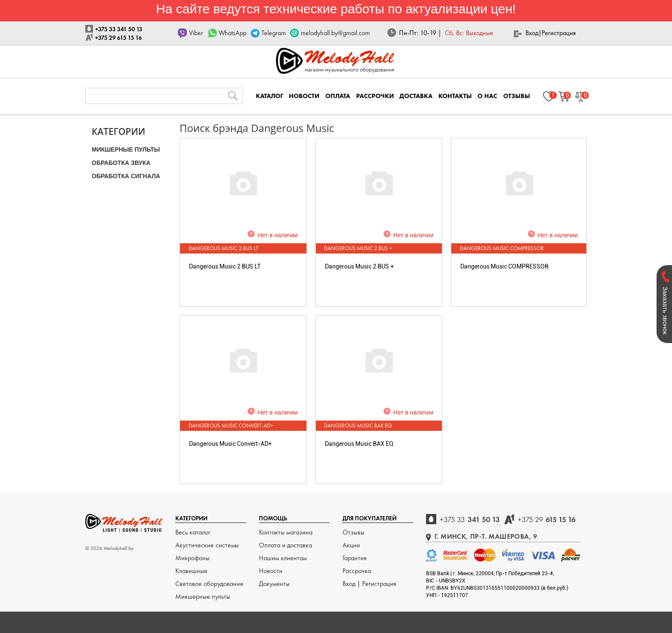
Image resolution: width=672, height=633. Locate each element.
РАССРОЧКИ (375, 96)
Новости (271, 571)
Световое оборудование (209, 584)
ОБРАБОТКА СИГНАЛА (126, 176)
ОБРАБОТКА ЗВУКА (121, 163)
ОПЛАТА (338, 96)
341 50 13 (470, 519)
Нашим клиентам (283, 558)
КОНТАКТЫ (455, 96)
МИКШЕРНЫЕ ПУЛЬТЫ (126, 149)
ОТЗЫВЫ (517, 96)
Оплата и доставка (285, 545)
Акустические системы (207, 545)
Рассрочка (357, 571)
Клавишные (191, 571)
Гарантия (355, 558)
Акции (351, 545)
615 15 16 (547, 519)
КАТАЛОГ (270, 96)
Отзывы (353, 532)
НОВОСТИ (304, 96)
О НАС (487, 96)
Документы (274, 584)
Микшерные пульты (203, 596)
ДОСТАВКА (416, 96)
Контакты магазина (286, 532)
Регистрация (559, 33)
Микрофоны (192, 558)
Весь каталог (193, 532)
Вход (532, 33)
